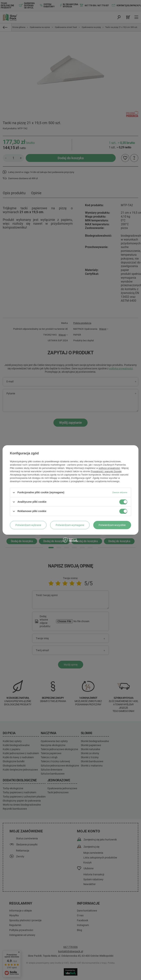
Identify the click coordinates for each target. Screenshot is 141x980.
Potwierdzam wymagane (70, 525)
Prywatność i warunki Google (106, 471)
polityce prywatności (109, 468)
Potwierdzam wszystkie (112, 525)
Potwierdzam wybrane (28, 525)
